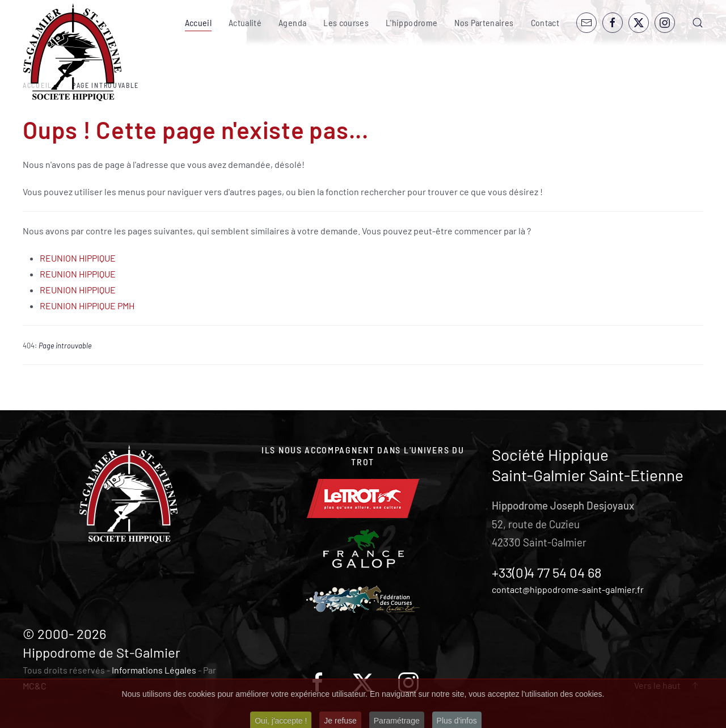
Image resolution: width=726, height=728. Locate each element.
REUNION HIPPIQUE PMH (87, 306)
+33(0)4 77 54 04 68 (547, 572)
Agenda (292, 22)
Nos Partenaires (484, 22)
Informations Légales (154, 670)
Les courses (346, 22)
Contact (545, 22)
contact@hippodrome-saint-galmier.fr (568, 589)
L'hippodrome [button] (411, 22)
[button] (698, 23)
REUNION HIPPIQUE (78, 258)
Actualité (245, 22)
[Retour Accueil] (72, 52)
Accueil (198, 22)
